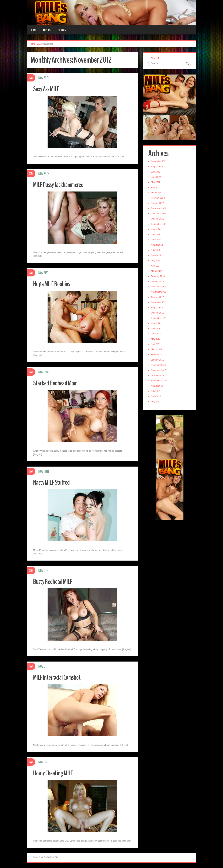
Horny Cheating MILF (56, 773)
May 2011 (157, 340)
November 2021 (159, 214)
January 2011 (158, 361)
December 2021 (159, 209)
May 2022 (157, 183)
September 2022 (160, 162)
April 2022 (157, 188)
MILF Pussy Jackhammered (62, 184)
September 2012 (160, 303)
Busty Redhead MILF (56, 581)
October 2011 (158, 314)
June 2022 (157, 178)
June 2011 (157, 335)
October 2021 (158, 220)
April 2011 (157, 345)
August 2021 (158, 230)
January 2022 (158, 204)
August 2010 (158, 387)
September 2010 (160, 382)
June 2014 (157, 256)
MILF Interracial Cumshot (60, 677)
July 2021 (157, 235)
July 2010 (157, 392)
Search (156, 58)
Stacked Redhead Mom (58, 383)
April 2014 (157, 267)
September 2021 (160, 225)
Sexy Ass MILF (48, 89)
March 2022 (158, 194)
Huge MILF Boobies (54, 284)
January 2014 (158, 282)
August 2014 (158, 246)
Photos (62, 30)
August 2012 (158, 308)
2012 (39, 44)
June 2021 (157, 241)
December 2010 (159, 366)
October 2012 (158, 298)
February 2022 (159, 199)
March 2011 (158, 350)
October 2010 (158, 376)
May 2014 (157, 261)
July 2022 (157, 173)
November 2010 (159, 371)
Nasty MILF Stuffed (54, 482)
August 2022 (158, 167)
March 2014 (158, 272)
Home (33, 30)
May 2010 (157, 402)
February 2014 (159, 277)
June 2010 (157, 397)
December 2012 (159, 288)
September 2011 (160, 319)
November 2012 (159, 293)
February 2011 (159, 355)
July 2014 (157, 251)
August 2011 (158, 324)
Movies (47, 30)
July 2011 (157, 329)
